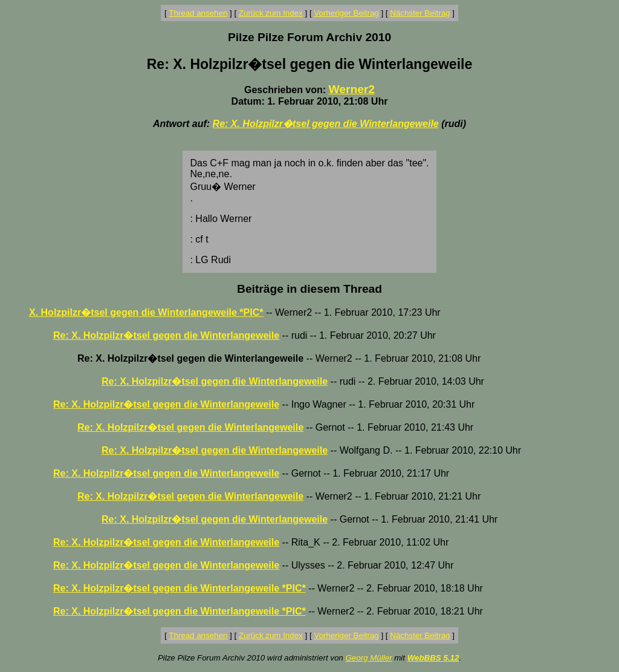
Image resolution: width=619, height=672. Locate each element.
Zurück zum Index (271, 13)
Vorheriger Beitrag (346, 13)
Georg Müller (368, 658)
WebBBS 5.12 (433, 658)
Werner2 (352, 89)
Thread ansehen (198, 13)
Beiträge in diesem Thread (309, 289)
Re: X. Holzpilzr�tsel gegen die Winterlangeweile (326, 124)
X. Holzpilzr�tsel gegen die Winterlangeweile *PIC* (146, 312)
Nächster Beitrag (420, 13)
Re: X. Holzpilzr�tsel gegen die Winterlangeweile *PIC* (180, 588)
